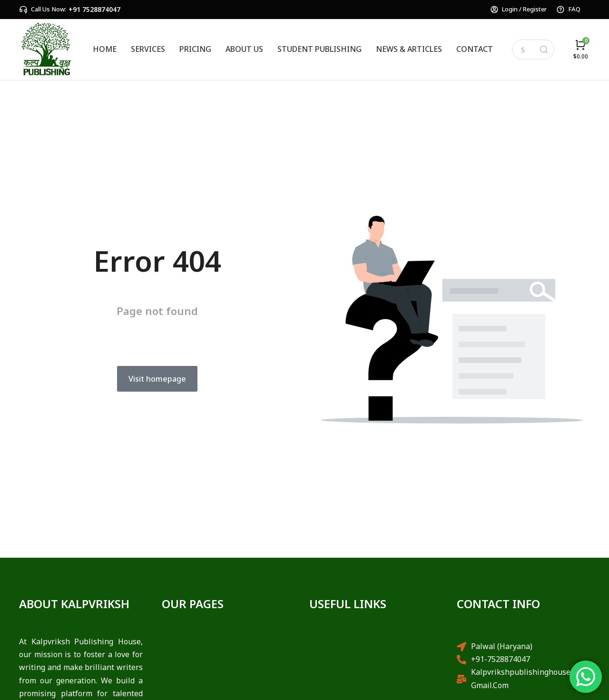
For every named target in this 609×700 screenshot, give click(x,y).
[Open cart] (581, 49)
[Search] (544, 49)
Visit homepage (157, 379)
